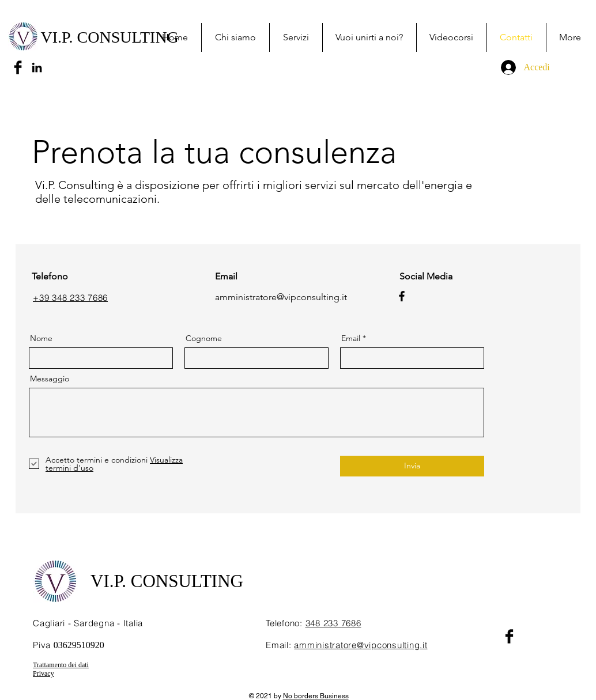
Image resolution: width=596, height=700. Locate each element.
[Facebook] (402, 296)
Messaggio (50, 379)
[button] (296, 37)
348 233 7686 (333, 623)
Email (351, 338)
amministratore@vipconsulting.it (281, 297)
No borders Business (316, 696)
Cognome (204, 338)
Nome (41, 338)
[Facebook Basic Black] (18, 67)
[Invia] (412, 466)
